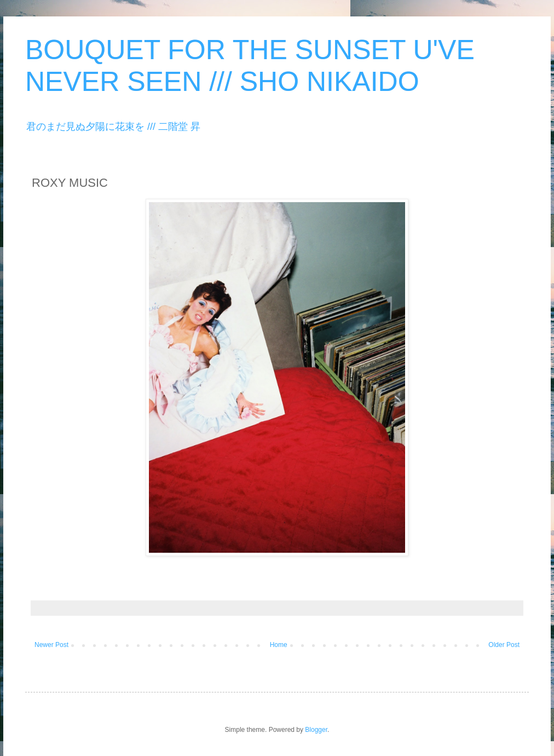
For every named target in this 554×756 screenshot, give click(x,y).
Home (279, 645)
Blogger (316, 730)
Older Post (504, 645)
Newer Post (51, 645)
